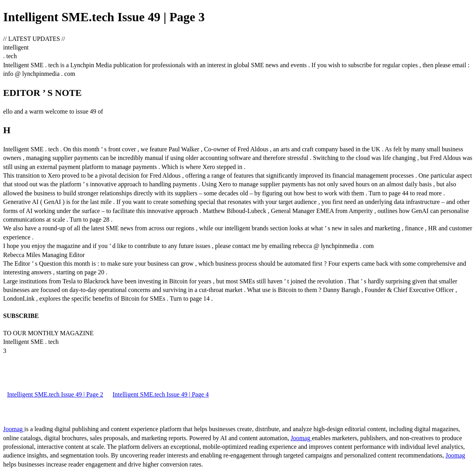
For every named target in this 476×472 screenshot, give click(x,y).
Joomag (14, 429)
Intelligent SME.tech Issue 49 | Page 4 (161, 394)
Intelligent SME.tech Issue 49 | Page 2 (55, 394)
